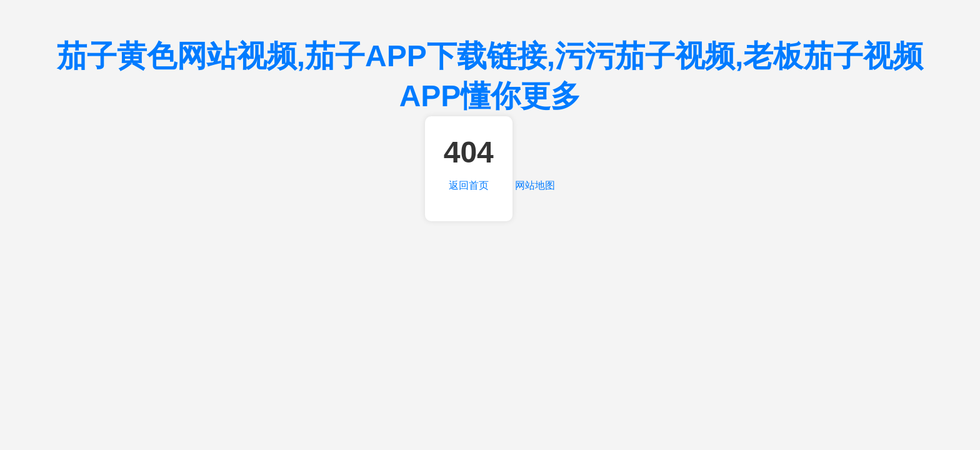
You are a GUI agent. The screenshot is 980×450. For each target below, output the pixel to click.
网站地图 (535, 185)
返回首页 (469, 185)
